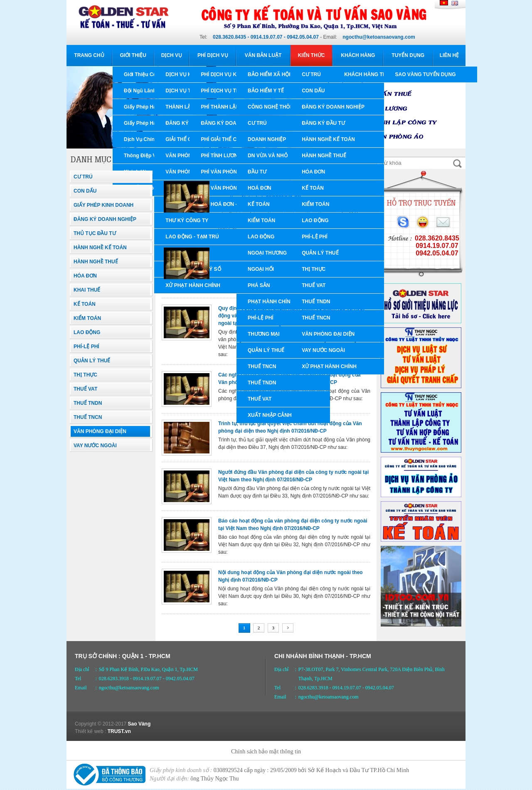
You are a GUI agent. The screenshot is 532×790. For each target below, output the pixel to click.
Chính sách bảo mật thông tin (266, 752)
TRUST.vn (119, 731)
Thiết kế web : (90, 731)
